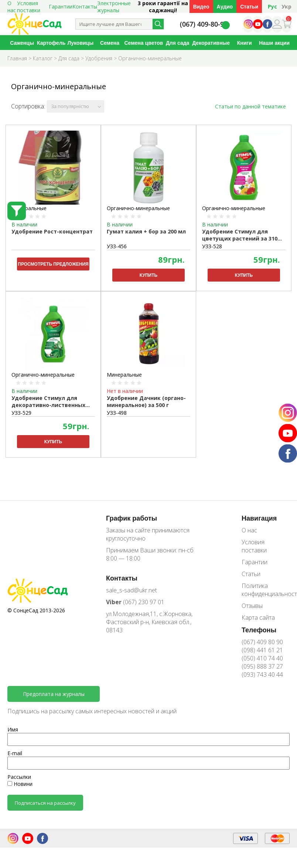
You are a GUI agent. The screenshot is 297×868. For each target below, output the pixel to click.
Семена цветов (144, 43)
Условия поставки (254, 546)
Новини (20, 784)
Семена (110, 43)
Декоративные (211, 43)
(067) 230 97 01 (135, 602)
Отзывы (252, 606)
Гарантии (61, 6)
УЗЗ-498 (117, 413)
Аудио (225, 6)
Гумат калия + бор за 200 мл (146, 231)
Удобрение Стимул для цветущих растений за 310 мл (240, 235)
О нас (249, 530)
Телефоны (259, 630)
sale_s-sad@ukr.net (132, 590)
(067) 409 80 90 (262, 642)
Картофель (51, 43)
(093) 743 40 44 (262, 674)
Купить (148, 275)
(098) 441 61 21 (262, 650)
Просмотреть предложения (53, 264)
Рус (272, 6)
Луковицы (80, 43)
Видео (201, 6)
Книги (245, 43)
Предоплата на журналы (54, 694)
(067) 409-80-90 (204, 24)
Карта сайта (258, 618)
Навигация (259, 518)
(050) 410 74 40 (262, 658)
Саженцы (22, 43)
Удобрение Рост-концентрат (52, 231)
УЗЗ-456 (117, 246)
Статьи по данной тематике (250, 106)
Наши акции (274, 43)
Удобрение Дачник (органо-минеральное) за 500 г (146, 401)
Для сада (177, 43)
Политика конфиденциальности (266, 590)
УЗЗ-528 (212, 246)
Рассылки (19, 777)
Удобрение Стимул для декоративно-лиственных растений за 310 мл (48, 402)
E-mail (15, 753)
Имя (13, 729)
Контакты (85, 6)
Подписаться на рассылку (45, 803)
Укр (286, 6)
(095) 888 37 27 (262, 666)
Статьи (249, 6)
